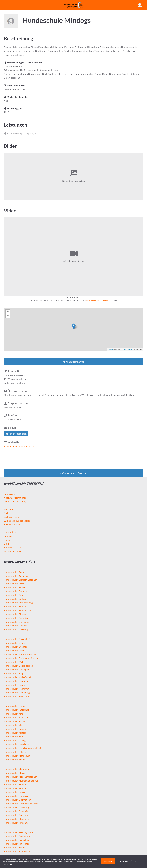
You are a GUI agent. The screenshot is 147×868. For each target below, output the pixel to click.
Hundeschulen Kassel (14, 721)
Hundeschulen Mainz (14, 759)
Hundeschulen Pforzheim (16, 819)
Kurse (7, 540)
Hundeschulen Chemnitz (16, 614)
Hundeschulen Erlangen (16, 647)
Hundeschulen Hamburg (16, 681)
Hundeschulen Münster (16, 788)
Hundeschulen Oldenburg (17, 807)
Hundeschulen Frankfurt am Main (21, 654)
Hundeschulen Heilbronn (16, 696)
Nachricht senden (16, 434)
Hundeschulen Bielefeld (16, 587)
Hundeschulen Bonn (14, 595)
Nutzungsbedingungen (15, 498)
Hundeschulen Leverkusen (17, 744)
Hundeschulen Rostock (15, 847)
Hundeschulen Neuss (14, 792)
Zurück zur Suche (73, 473)
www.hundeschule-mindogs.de (98, 300)
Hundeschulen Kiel (13, 725)
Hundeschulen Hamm (15, 685)
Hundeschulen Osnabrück (17, 811)
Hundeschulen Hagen (14, 673)
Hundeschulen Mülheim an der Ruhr (22, 781)
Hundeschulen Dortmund (17, 622)
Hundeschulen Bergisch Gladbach (20, 580)
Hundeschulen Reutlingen (17, 844)
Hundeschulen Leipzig (15, 740)
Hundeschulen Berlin (14, 583)
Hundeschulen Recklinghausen (19, 832)
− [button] (8, 316)
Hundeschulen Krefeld (15, 733)
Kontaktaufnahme (73, 362)
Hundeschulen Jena (14, 714)
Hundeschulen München (16, 784)
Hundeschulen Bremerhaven (18, 610)
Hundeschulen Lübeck (15, 752)
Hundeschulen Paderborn (17, 815)
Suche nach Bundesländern (17, 521)
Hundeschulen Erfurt (14, 643)
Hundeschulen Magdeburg (17, 756)
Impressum (9, 494)
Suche (7, 513)
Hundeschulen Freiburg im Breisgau (21, 658)
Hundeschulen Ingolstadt (16, 710)
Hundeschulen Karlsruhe (16, 717)
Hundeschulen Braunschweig (18, 603)
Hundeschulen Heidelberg (17, 692)
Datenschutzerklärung (15, 501)
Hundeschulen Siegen (14, 855)
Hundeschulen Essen (14, 650)
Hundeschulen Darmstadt (17, 618)
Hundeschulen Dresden (16, 626)
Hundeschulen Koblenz (15, 729)
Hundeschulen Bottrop (15, 599)
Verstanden (108, 861)
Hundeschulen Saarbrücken (17, 851)
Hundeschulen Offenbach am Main (21, 804)
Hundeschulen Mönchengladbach (20, 777)
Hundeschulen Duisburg (16, 629)
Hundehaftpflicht (12, 547)
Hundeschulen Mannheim (17, 769)
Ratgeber (8, 536)
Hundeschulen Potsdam (16, 823)
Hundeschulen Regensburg (17, 836)
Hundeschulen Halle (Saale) (17, 677)
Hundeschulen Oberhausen (17, 800)
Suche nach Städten (13, 524)
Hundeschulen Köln (14, 737)
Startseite (9, 509)
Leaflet (110, 350)
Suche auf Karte (12, 517)
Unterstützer (10, 532)
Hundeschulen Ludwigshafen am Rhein (23, 748)
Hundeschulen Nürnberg (16, 796)
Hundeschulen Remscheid (17, 840)
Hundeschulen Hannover (16, 689)
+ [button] (8, 312)
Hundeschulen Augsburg (16, 576)
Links (6, 544)
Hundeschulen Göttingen (16, 670)
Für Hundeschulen (13, 551)
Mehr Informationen (128, 861)
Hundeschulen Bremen (15, 606)
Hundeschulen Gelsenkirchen (18, 666)
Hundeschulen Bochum (15, 591)
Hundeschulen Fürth (14, 662)
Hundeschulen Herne (14, 706)
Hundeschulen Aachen (15, 572)
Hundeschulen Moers (14, 773)
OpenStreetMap (128, 350)
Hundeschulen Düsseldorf (17, 639)
